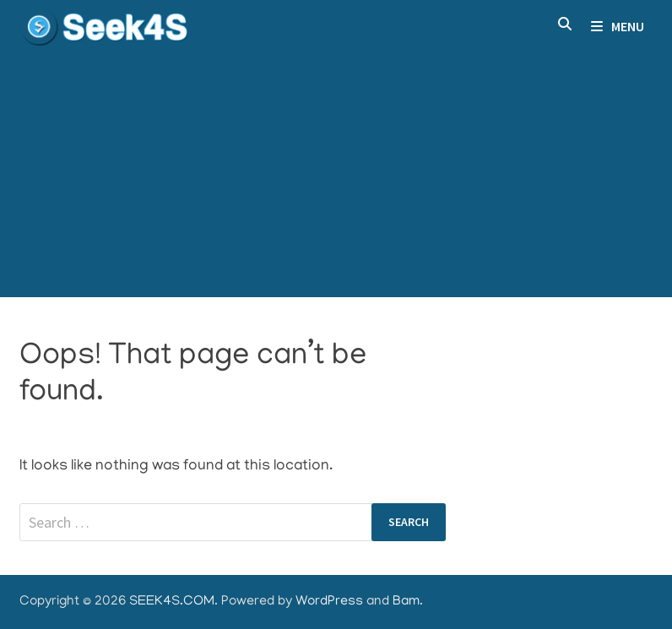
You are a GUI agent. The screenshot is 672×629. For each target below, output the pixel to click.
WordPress (329, 602)
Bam (406, 602)
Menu (618, 26)
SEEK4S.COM (172, 602)
